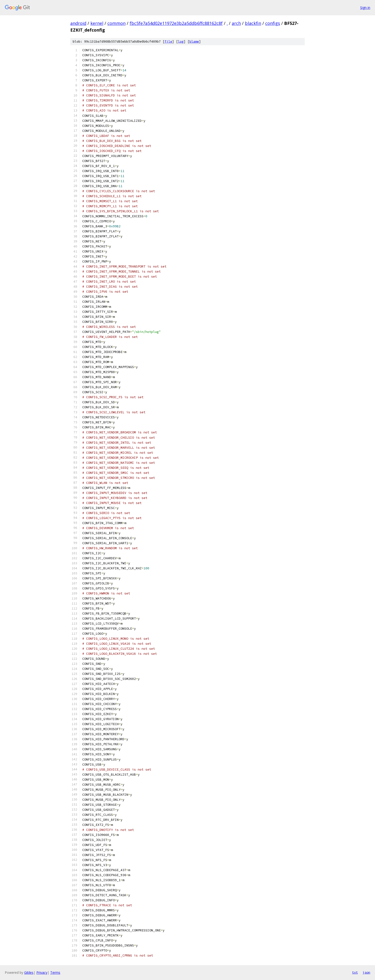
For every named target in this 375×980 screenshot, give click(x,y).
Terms (55, 972)
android (78, 23)
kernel (97, 23)
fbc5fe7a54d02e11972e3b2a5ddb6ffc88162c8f (176, 23)
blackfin (253, 23)
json (366, 972)
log (181, 42)
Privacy (42, 972)
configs (273, 23)
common (116, 23)
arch (236, 23)
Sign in (365, 8)
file (168, 42)
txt (355, 972)
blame (194, 42)
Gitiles (29, 972)
